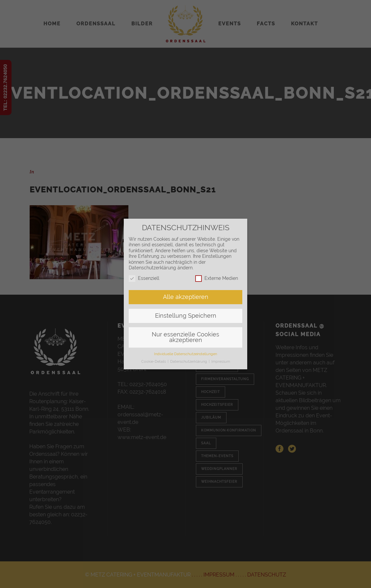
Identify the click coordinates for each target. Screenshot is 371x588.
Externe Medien (217, 278)
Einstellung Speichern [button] (186, 316)
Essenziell (144, 278)
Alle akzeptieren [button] (186, 297)
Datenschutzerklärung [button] (189, 361)
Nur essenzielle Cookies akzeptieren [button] (185, 337)
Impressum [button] (221, 361)
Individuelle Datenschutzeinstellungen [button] (185, 354)
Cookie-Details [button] (154, 361)
